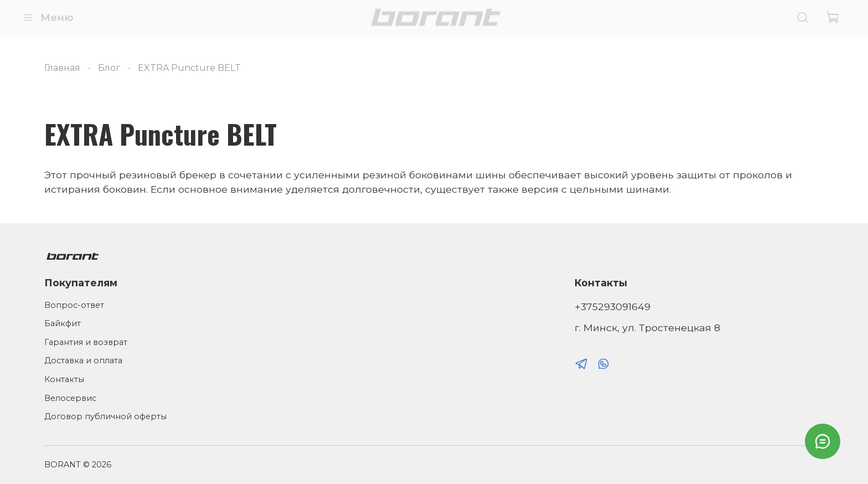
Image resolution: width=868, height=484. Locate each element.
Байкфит (63, 323)
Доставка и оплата (83, 361)
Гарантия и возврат (86, 342)
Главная (62, 68)
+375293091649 (613, 307)
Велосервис (70, 398)
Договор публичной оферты (105, 416)
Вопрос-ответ (74, 305)
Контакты (64, 379)
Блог (109, 68)
